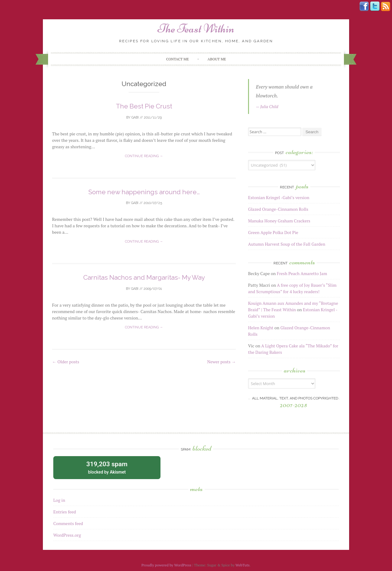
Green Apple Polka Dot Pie (273, 232)
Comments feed (68, 523)
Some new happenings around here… (144, 192)
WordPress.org (67, 535)
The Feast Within (196, 28)
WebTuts (243, 565)
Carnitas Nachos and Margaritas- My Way (144, 277)
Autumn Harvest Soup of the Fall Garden (287, 244)
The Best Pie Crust (144, 106)
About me (217, 59)
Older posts (66, 362)
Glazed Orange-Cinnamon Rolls (278, 209)
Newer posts (221, 362)
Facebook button (364, 6)
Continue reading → (144, 156)
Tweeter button (375, 6)
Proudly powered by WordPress (166, 565)
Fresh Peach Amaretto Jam (302, 273)
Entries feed (65, 512)
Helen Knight (261, 328)
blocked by (107, 467)
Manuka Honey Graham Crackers (279, 221)
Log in (59, 500)
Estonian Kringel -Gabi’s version (279, 197)
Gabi (135, 117)
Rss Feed (386, 6)
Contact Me (177, 59)
